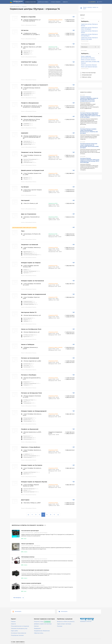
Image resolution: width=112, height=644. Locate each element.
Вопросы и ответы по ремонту (66, 622)
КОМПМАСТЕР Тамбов (29, 62)
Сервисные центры (16, 7)
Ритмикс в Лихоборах (29, 375)
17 (54, 515)
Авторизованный (87, 75)
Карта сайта (14, 631)
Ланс (23, 231)
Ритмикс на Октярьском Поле (31, 393)
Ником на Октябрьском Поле (31, 329)
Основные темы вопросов (19, 633)
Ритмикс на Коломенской (30, 358)
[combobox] (90, 21)
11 (32, 515)
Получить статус (39, 622)
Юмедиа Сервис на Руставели (32, 465)
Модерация (37, 629)
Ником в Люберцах (28, 345)
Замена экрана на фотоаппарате (31, 583)
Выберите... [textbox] (85, 21)
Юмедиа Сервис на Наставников (32, 281)
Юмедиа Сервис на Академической (33, 294)
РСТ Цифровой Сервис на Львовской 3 (35, 85)
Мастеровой (25, 200)
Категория (84, 51)
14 (43, 515)
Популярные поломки (17, 635)
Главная (13, 622)
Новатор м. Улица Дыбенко (31, 447)
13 (40, 515)
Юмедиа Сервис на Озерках (31, 263)
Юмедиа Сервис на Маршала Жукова (34, 482)
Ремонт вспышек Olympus (88, 60)
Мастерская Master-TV (29, 312)
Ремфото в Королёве (28, 17)
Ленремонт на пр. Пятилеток (31, 152)
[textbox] (90, 47)
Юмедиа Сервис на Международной (34, 411)
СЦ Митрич (25, 187)
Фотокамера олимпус (28, 557)
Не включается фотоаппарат (30, 531)
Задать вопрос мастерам (64, 624)
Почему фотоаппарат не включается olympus (35, 570)
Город (83, 18)
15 (47, 515)
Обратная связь (39, 633)
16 (51, 515)
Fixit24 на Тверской (28, 44)
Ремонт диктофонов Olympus (89, 67)
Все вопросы (19, 598)
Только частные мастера (89, 73)
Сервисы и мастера (30, 2)
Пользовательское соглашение (20, 626)
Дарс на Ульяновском (29, 214)
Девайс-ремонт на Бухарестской (32, 170)
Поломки (60, 626)
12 (36, 515)
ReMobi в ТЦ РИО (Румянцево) (32, 117)
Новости (65, 2)
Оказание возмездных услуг (19, 629)
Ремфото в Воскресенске (30, 103)
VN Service (25, 30)
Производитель (85, 44)
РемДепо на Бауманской (30, 429)
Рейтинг (36, 626)
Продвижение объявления (42, 631)
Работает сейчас (87, 77)
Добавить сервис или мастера (43, 624)
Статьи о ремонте (56, 2)
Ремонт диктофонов (28, 544)
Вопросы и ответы (43, 2)
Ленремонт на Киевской (30, 245)
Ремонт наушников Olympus (89, 65)
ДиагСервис (25, 500)
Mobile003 (25, 133)
